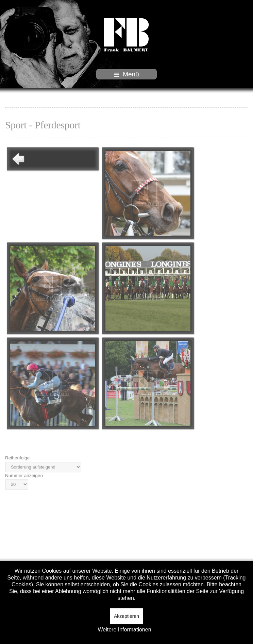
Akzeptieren (126, 616)
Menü (126, 74)
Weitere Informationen (124, 630)
